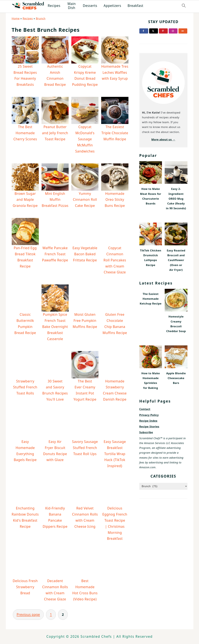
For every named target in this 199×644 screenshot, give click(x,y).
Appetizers (112, 6)
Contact (145, 409)
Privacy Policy (149, 415)
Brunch (41, 18)
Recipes (54, 6)
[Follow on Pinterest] (163, 31)
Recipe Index (148, 421)
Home (16, 18)
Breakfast (135, 6)
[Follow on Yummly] (183, 31)
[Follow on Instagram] (173, 31)
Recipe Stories (149, 426)
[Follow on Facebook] (144, 31)
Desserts (90, 6)
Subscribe (146, 432)
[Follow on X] (154, 31)
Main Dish (72, 6)
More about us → (163, 139)
